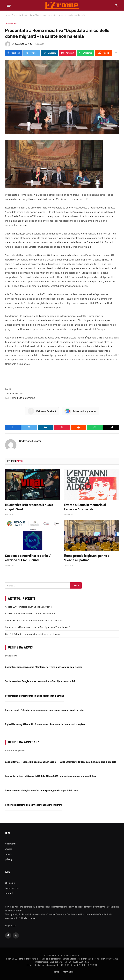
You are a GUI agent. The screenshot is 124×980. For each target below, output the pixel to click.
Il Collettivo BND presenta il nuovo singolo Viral (29, 507)
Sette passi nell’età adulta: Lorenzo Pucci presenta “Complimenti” (37, 627)
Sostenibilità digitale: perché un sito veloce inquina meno (35, 696)
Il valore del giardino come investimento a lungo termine (34, 805)
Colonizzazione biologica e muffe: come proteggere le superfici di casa (41, 790)
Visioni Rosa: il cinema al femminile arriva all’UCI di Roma (34, 620)
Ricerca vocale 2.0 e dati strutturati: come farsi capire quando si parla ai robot (45, 710)
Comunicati (11, 23)
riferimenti (10, 844)
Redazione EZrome (23, 44)
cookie (8, 854)
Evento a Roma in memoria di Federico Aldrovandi (85, 507)
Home (8, 15)
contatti (9, 893)
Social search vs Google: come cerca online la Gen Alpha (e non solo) (40, 681)
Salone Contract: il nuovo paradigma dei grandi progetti (88, 762)
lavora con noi (12, 888)
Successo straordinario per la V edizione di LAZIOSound (28, 558)
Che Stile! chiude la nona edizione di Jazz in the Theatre (33, 634)
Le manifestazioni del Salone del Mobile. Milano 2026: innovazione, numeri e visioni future (51, 776)
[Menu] (9, 5)
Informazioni (68, 972)
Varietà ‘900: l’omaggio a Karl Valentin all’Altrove (28, 607)
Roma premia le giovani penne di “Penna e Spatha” (87, 558)
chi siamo (10, 883)
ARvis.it (76, 955)
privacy (9, 859)
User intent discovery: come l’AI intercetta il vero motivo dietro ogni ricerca (44, 667)
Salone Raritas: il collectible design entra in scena (30, 762)
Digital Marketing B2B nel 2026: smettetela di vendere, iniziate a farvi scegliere (45, 724)
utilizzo (9, 849)
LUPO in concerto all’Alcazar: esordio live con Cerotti (31, 613)
